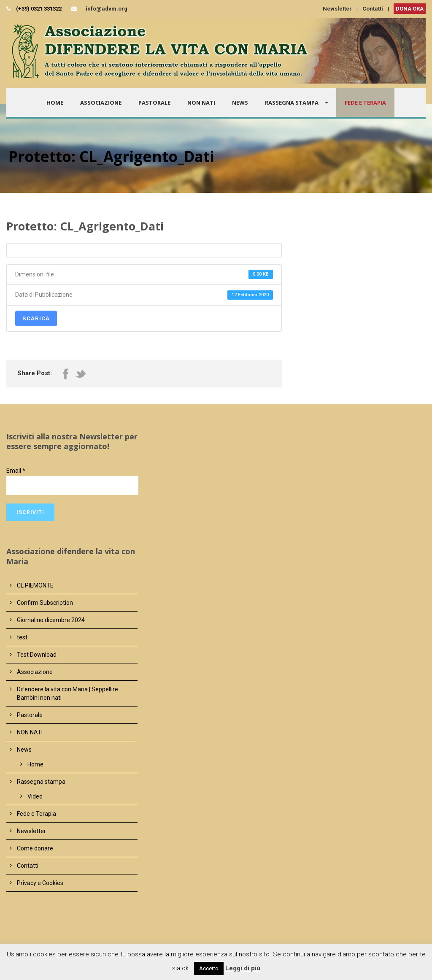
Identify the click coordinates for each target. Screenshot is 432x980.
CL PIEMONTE (35, 585)
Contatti (373, 9)
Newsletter (337, 9)
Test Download (37, 655)
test (22, 637)
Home (55, 103)
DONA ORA (410, 9)
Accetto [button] (209, 968)
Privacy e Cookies (40, 883)
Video (35, 796)
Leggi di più (243, 968)
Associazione (101, 103)
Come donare (35, 848)
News (240, 103)
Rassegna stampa (292, 103)
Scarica (36, 318)
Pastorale (154, 103)
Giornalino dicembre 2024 (51, 620)
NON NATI (201, 103)
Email (16, 471)
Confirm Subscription (45, 603)
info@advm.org (107, 9)
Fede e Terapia (365, 103)
